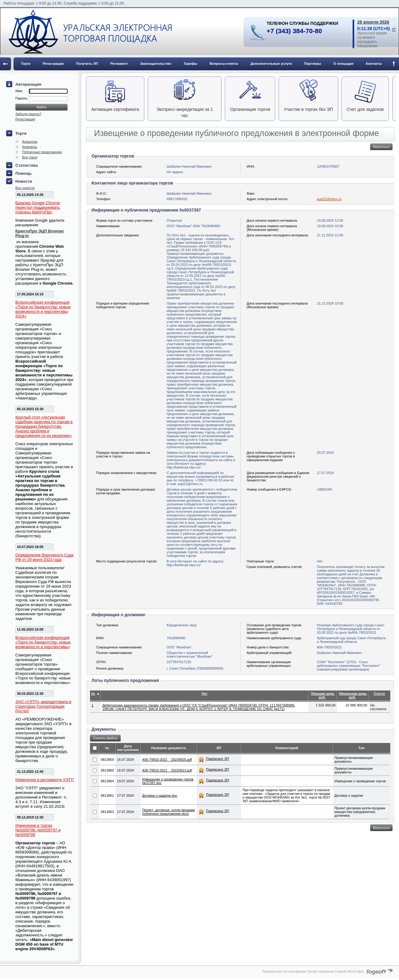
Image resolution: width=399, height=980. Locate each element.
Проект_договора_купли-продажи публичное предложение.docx (169, 812)
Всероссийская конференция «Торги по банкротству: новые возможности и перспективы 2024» (43, 309)
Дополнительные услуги (271, 64)
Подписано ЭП (218, 759)
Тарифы (190, 64)
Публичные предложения (42, 152)
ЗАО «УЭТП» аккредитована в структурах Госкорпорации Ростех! (43, 706)
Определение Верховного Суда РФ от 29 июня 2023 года (44, 557)
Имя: (19, 91)
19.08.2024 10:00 (330, 226)
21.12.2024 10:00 (330, 303)
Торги (26, 64)
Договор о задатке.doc (160, 795)
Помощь (23, 173)
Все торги (30, 157)
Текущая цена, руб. (323, 695)
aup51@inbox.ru (329, 199)
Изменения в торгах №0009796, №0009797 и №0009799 (38, 830)
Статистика (27, 165)
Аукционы (30, 142)
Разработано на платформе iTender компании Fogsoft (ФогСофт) (313, 971)
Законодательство (156, 64)
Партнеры (313, 64)
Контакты (374, 64)
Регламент (119, 64)
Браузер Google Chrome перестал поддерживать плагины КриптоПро (38, 207)
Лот (205, 694)
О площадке (343, 64)
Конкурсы (29, 147)
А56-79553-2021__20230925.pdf (167, 760)
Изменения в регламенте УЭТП (45, 780)
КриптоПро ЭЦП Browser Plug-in (40, 233)
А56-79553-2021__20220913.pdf (167, 770)
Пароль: (22, 98)
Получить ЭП (87, 64)
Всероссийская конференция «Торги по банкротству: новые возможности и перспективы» (43, 642)
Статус (379, 694)
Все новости (25, 188)
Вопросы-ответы (224, 64)
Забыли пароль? (28, 114)
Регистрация (53, 64)
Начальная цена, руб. (353, 695)
